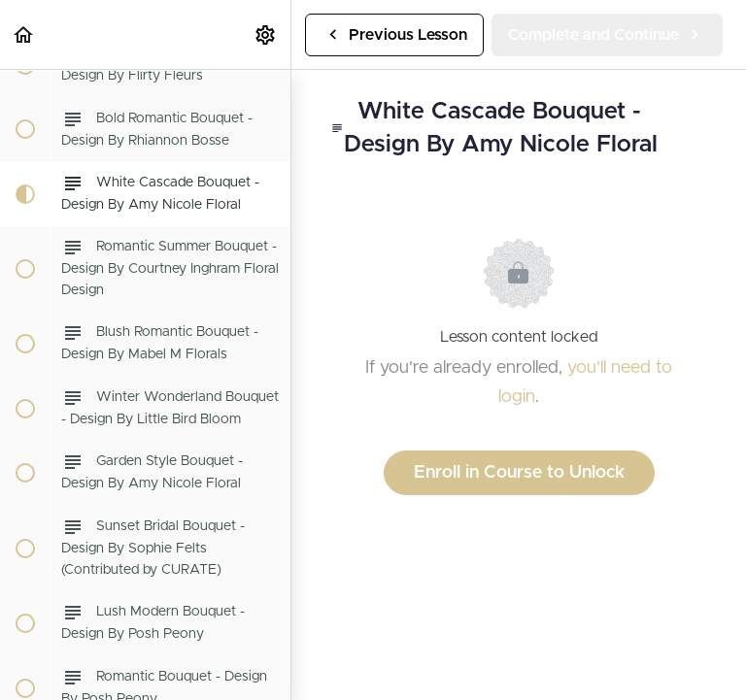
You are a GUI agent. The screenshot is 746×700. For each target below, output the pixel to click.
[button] (24, 34)
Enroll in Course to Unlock (519, 473)
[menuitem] (266, 34)
